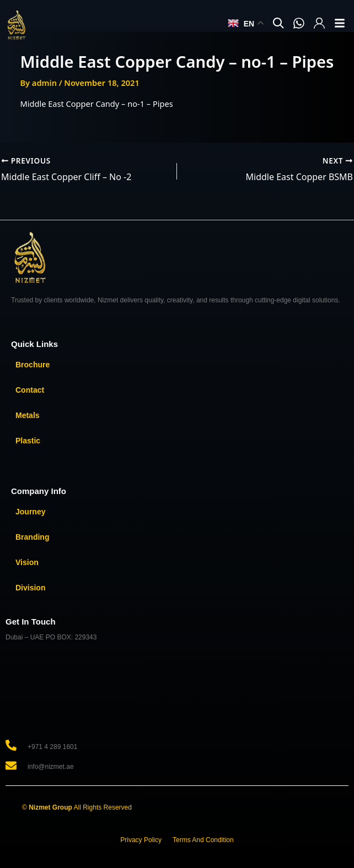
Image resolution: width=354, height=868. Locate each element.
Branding (32, 537)
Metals (28, 415)
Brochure (33, 365)
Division (30, 588)
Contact (30, 390)
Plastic (28, 441)
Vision (27, 562)
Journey (30, 512)
